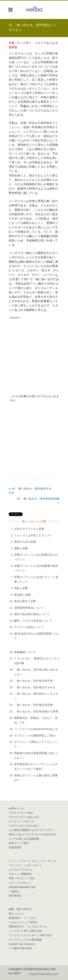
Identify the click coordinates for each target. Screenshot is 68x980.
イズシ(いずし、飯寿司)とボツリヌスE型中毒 (37, 661)
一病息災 (14, 891)
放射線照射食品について (29, 608)
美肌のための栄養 (25, 542)
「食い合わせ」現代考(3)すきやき (35, 687)
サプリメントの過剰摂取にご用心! (35, 736)
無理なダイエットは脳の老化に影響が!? (36, 778)
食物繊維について (25, 652)
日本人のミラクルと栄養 (29, 529)
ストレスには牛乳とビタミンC (33, 535)
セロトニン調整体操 (20, 874)
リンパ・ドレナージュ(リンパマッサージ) (32, 861)
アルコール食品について (29, 627)
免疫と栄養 (21, 588)
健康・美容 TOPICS (20, 909)
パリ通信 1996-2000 (20, 948)
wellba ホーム (17, 808)
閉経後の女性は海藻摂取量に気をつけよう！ (36, 755)
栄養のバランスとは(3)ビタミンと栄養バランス (36, 579)
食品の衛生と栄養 (25, 601)
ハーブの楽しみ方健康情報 (24, 839)
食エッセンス (16, 914)
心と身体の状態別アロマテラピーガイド (32, 830)
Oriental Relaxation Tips (22, 887)
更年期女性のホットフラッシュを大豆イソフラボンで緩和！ (36, 767)
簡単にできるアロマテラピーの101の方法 (32, 834)
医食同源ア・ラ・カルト (23, 918)
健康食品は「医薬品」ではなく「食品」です (36, 720)
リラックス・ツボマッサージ (25, 865)
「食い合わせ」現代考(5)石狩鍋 (33, 705)
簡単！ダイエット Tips (22, 878)
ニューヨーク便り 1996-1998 (25, 931)
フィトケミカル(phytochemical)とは (36, 729)
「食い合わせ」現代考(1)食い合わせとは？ (36, 672)
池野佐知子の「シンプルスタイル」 (29, 926)
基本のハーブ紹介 (19, 843)
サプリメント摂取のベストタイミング (36, 744)
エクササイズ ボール (20, 870)
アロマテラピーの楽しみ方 (24, 817)
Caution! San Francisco (22, 944)
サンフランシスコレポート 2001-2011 (30, 935)
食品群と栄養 (22, 595)
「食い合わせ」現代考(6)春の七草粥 (36, 711)
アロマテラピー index (21, 813)
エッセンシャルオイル (21, 821)
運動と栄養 (21, 548)
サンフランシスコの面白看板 (25, 940)
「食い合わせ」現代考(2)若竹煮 (33, 681)
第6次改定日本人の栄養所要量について (37, 636)
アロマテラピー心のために (24, 826)
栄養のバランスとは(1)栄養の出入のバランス (36, 557)
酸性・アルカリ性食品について (33, 621)
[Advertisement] (34, 355)
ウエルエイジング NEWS (23, 922)
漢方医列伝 (15, 896)
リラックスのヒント (20, 883)
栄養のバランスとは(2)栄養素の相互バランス (36, 568)
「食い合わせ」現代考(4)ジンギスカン (36, 696)
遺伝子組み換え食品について (32, 614)
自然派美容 (15, 847)
